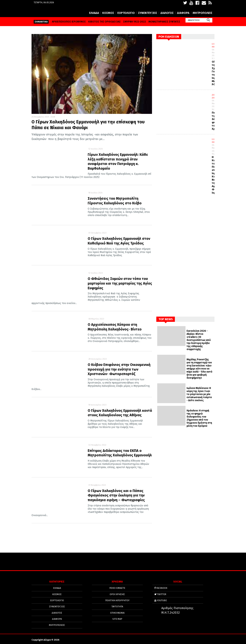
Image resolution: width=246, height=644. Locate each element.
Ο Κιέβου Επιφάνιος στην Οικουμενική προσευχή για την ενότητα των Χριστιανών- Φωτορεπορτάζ (119, 369)
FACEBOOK (161, 589)
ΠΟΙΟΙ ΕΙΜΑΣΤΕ (117, 589)
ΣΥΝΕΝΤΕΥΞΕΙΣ (148, 13)
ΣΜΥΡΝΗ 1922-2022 (135, 22)
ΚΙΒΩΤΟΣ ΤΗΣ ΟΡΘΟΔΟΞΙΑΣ (104, 22)
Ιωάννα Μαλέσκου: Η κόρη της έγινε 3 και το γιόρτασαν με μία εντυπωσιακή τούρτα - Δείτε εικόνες (199, 394)
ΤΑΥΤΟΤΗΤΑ (117, 605)
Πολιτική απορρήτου (117, 600)
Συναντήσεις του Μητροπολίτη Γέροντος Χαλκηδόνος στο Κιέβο (115, 201)
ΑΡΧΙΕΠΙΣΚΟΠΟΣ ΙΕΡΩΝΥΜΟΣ (69, 22)
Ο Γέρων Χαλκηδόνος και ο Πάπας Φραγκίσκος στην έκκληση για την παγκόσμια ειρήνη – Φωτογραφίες (116, 495)
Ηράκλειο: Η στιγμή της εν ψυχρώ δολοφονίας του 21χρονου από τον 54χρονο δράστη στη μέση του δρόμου (199, 418)
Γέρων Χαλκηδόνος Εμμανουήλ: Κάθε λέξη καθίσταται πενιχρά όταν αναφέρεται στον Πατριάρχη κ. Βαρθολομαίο (118, 161)
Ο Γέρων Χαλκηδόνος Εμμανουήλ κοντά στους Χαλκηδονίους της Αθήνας (120, 413)
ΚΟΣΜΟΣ (108, 13)
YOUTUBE (161, 600)
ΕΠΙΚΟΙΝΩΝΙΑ (117, 611)
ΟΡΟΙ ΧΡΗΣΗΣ (117, 594)
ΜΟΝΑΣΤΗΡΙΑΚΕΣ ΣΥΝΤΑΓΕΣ (164, 22)
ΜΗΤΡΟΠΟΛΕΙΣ (203, 13)
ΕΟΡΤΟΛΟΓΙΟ (126, 13)
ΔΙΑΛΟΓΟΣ (167, 13)
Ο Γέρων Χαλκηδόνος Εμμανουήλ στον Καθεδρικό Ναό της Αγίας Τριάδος (119, 241)
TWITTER (160, 594)
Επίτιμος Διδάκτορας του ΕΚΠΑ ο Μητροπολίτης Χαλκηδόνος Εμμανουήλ (120, 453)
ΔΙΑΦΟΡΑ (183, 13)
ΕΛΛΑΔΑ (94, 13)
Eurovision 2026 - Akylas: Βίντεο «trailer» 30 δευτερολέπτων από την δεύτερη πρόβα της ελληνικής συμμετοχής (199, 340)
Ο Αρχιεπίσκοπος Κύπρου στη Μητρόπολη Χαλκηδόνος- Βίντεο (115, 327)
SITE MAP (117, 617)
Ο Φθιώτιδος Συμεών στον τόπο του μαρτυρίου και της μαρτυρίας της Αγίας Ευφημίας (120, 283)
